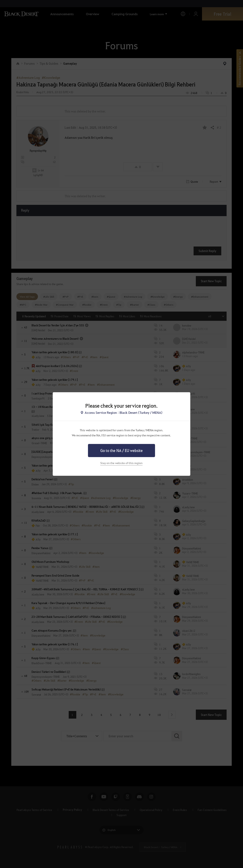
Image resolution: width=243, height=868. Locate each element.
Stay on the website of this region (121, 463)
